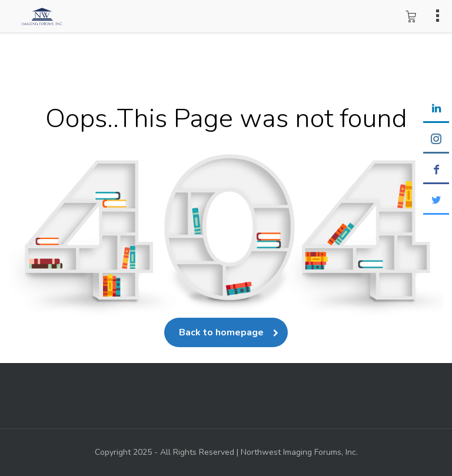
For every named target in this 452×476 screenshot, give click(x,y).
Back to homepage (226, 332)
